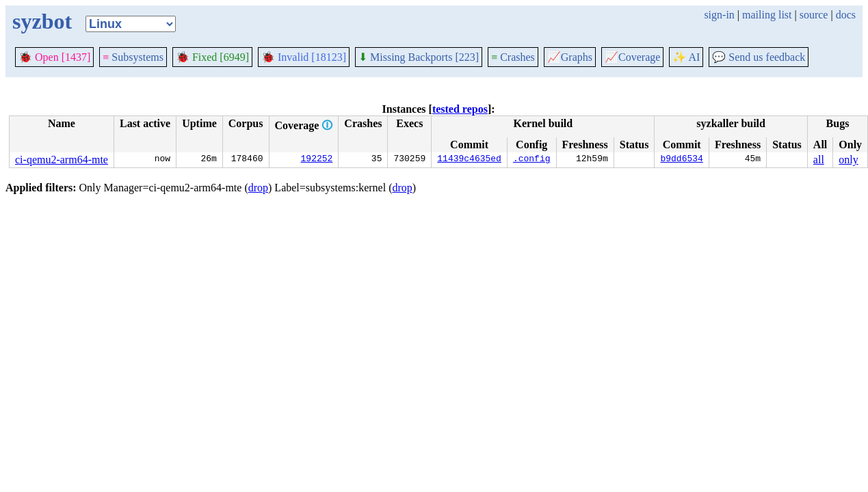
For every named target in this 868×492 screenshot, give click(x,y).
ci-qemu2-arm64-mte (62, 160)
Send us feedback (759, 57)
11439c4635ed (469, 160)
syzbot (42, 21)
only (848, 160)
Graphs (570, 57)
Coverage (632, 57)
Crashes (513, 57)
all (819, 160)
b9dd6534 (681, 160)
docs (846, 15)
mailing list (767, 15)
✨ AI (686, 57)
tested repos (460, 109)
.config (532, 160)
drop (258, 188)
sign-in (719, 15)
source (814, 15)
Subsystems (133, 57)
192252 (317, 160)
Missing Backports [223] (419, 57)
